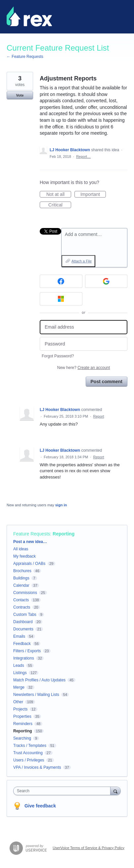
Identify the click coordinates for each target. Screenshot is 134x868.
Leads (19, 665)
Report (98, 416)
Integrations (24, 658)
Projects (20, 709)
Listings (20, 673)
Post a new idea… (30, 542)
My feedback (24, 556)
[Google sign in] (106, 281)
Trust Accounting (28, 753)
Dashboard (23, 622)
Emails (19, 636)
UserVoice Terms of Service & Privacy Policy (89, 848)
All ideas (21, 549)
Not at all (59, 195)
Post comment (107, 382)
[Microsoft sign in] (61, 299)
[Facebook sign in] (61, 281)
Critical (60, 205)
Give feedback (40, 806)
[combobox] (63, 791)
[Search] (115, 791)
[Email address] (84, 327)
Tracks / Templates (30, 746)
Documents (23, 629)
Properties (22, 716)
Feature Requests (32, 534)
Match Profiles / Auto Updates (39, 680)
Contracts (22, 607)
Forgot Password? (58, 356)
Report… (83, 157)
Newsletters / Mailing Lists (36, 695)
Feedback (22, 644)
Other (18, 702)
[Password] (84, 344)
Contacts (21, 600)
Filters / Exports (27, 651)
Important (93, 195)
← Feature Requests (25, 57)
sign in (61, 505)
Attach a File (82, 261)
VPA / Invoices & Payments (37, 767)
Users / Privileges (29, 760)
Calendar (21, 585)
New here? (84, 368)
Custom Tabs (25, 615)
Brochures (22, 571)
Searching (22, 738)
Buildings (21, 578)
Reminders (23, 724)
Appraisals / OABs (29, 564)
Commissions (25, 593)
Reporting (64, 534)
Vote (20, 95)
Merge (19, 687)
